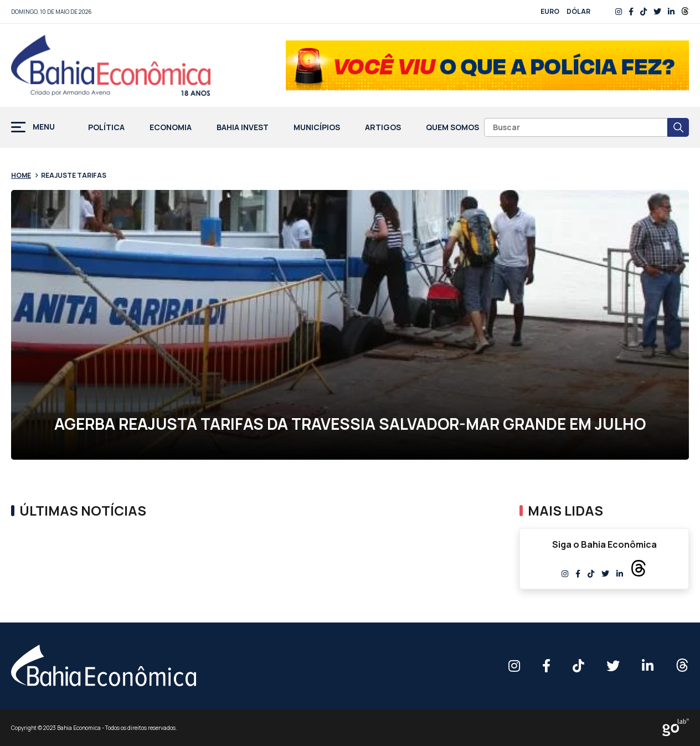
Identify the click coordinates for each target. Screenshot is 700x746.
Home (21, 175)
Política (106, 128)
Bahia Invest (243, 128)
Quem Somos (452, 128)
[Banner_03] (487, 65)
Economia (171, 128)
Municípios (317, 128)
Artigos (383, 128)
